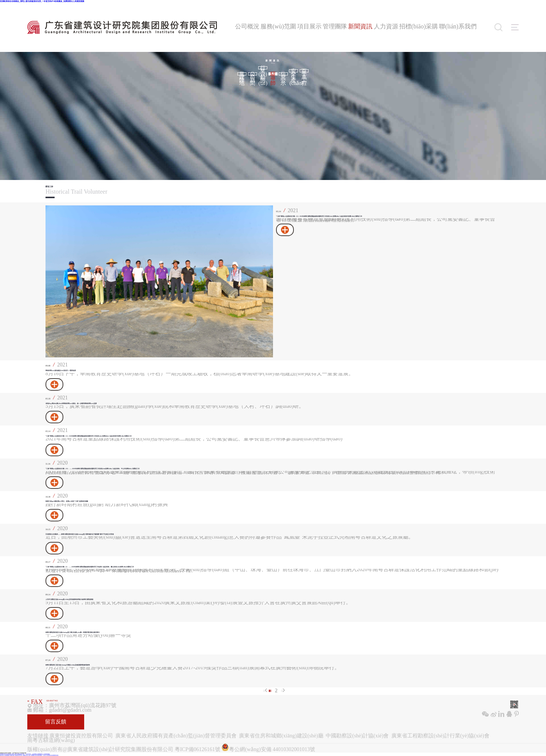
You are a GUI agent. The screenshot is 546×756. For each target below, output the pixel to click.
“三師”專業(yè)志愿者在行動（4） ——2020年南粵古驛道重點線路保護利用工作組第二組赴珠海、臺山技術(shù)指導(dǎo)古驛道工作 (90, 567)
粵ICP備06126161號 (198, 749)
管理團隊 (335, 26)
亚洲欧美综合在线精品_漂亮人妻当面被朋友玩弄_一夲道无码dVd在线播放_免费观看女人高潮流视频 (42, 1)
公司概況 (247, 26)
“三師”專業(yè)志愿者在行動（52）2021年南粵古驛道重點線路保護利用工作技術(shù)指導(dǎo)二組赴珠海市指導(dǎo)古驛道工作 (319, 216)
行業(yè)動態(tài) (263, 68)
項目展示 (309, 26)
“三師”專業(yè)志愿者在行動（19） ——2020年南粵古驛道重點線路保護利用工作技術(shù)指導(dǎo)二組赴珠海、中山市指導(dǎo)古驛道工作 (93, 469)
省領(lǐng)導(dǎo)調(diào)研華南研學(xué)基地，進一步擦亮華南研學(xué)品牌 (71, 404)
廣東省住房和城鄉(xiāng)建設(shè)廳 (281, 736)
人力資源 (386, 26)
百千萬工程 (304, 71)
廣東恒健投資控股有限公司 (81, 736)
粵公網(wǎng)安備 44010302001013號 (268, 748)
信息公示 (283, 74)
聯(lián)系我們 (458, 26)
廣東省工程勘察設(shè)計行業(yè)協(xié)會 (440, 736)
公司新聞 (253, 74)
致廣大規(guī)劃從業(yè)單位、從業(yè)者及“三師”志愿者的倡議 (67, 501)
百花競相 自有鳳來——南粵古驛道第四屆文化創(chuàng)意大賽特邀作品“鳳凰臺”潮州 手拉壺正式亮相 (80, 534)
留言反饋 (56, 722)
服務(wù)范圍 (278, 26)
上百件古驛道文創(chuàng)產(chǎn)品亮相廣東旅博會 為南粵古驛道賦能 (69, 599)
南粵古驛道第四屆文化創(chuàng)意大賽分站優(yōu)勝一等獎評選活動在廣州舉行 (73, 632)
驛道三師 (273, 74)
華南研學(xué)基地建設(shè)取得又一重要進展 (61, 371)
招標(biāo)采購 (419, 26)
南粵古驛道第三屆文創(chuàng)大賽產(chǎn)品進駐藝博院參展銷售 (68, 665)
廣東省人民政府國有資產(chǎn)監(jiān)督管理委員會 (176, 736)
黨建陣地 (242, 74)
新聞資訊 (360, 26)
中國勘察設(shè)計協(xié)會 (357, 736)
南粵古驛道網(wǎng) (51, 740)
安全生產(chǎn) (294, 71)
